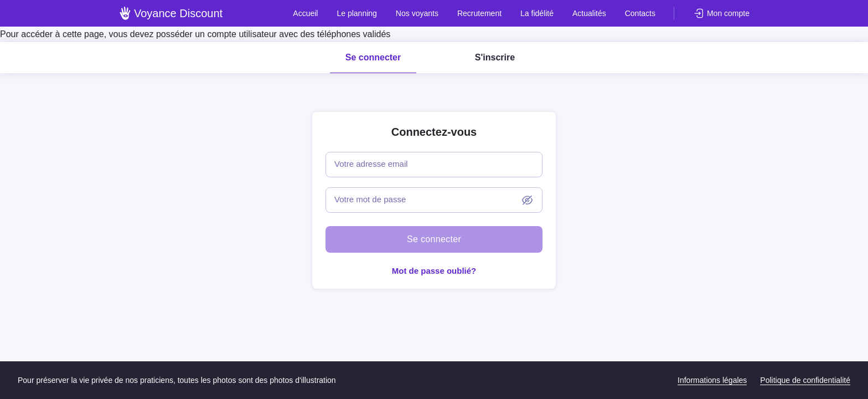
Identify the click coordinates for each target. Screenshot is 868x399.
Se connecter (373, 57)
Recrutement (479, 13)
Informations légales (712, 380)
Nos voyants (417, 13)
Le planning (356, 13)
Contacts (640, 13)
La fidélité (537, 13)
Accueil (305, 13)
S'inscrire (495, 57)
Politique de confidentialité (805, 380)
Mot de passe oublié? (434, 271)
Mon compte (728, 13)
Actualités (589, 13)
